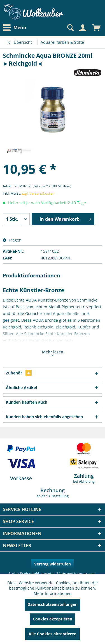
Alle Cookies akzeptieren (53, 634)
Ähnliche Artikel (21, 387)
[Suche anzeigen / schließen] (70, 28)
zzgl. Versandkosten (38, 193)
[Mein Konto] (83, 28)
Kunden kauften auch (27, 402)
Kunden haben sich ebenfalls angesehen (44, 417)
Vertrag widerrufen (53, 564)
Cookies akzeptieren (53, 619)
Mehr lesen (53, 353)
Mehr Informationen (53, 593)
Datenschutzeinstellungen (53, 604)
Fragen (12, 240)
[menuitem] (16, 28)
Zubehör (19, 373)
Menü (15, 28)
